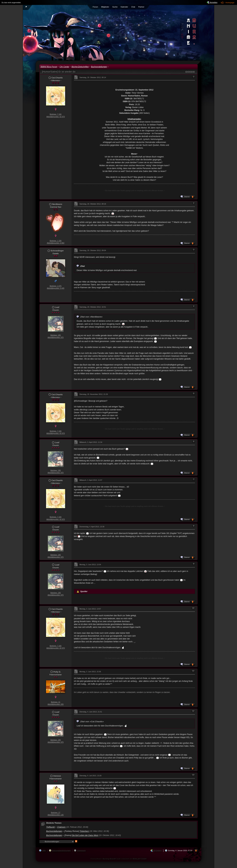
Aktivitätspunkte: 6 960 (56, 243)
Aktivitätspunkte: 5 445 (56, 288)
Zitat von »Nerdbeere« (91, 317)
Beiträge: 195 (56, 335)
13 (193, 775)
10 (193, 608)
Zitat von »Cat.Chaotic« (92, 722)
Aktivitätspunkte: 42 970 (56, 117)
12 (193, 711)
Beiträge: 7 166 (56, 114)
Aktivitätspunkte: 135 (56, 815)
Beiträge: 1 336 (56, 241)
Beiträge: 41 (56, 702)
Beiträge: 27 (56, 813)
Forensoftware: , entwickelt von (119, 859)
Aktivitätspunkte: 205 (56, 704)
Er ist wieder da (67, 72)
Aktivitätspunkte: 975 (56, 337)
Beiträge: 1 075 (56, 286)
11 (193, 671)
